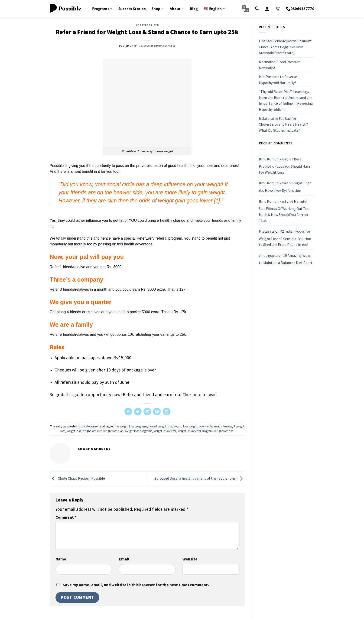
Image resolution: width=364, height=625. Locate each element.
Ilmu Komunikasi (272, 159)
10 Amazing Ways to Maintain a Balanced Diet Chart (286, 259)
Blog (194, 9)
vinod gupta (268, 255)
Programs (102, 9)
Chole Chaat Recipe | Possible (77, 478)
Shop (158, 9)
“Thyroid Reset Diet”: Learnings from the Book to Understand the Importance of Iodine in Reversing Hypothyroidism (286, 100)
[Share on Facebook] (128, 412)
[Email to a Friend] (147, 412)
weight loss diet (92, 431)
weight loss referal (165, 431)
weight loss (74, 431)
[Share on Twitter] (138, 412)
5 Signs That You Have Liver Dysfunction (285, 187)
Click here (192, 394)
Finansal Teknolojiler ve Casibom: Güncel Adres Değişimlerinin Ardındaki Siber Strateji (285, 47)
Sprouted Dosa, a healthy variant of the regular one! (200, 478)
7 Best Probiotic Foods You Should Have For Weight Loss (285, 166)
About (177, 9)
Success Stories (132, 9)
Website (190, 559)
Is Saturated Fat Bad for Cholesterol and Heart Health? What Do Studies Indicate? (283, 124)
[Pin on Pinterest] (157, 412)
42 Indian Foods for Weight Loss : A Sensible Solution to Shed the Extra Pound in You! (285, 238)
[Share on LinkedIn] (167, 412)
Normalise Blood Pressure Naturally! (280, 65)
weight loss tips (224, 431)
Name (61, 559)
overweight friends (210, 426)
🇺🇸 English (214, 9)
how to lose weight (185, 426)
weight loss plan (113, 431)
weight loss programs (139, 431)
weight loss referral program (195, 431)
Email (124, 559)
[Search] (257, 8)
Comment (66, 517)
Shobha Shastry (165, 46)
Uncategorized (147, 25)
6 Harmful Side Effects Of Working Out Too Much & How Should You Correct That (284, 211)
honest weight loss (160, 426)
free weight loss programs (131, 426)
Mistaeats (267, 231)
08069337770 (300, 9)
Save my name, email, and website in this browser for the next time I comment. (136, 585)
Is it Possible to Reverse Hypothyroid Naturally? (278, 80)
